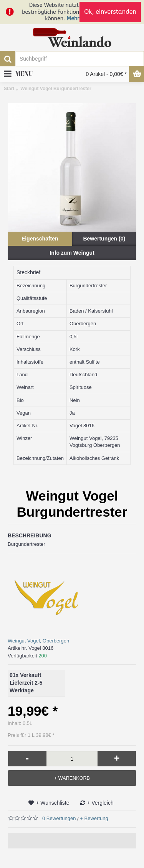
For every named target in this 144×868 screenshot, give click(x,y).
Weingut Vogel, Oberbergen (38, 641)
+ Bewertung (94, 818)
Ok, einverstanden (110, 12)
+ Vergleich (100, 803)
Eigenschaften (40, 239)
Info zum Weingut (72, 253)
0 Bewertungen (59, 818)
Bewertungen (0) (104, 239)
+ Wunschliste (52, 803)
